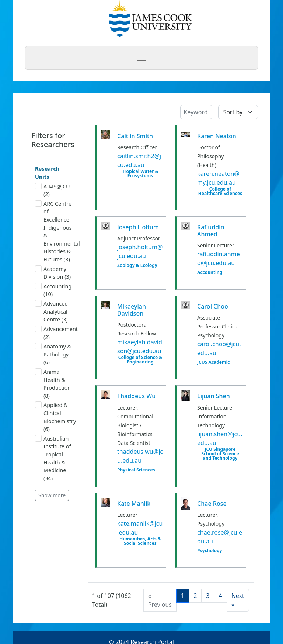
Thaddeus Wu (136, 396)
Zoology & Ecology (137, 265)
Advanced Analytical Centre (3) (51, 311)
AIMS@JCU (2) (53, 190)
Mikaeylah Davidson (132, 310)
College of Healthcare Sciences (220, 191)
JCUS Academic (213, 362)
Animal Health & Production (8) (53, 384)
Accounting (210, 272)
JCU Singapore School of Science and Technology (220, 454)
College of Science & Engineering (140, 360)
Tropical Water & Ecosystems (140, 174)
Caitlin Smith (135, 136)
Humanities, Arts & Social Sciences (140, 541)
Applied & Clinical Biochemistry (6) (54, 417)
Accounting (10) (53, 290)
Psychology (209, 551)
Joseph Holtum (138, 227)
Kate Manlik (134, 504)
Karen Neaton (217, 136)
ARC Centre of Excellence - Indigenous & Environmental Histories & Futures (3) (54, 232)
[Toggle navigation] (141, 58)
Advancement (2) (54, 333)
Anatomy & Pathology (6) (53, 354)
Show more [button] (52, 495)
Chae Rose (212, 504)
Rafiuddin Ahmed (211, 231)
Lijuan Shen (214, 396)
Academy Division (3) (53, 273)
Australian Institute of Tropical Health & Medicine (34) (53, 458)
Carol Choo (213, 306)
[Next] (238, 600)
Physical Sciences (136, 470)
